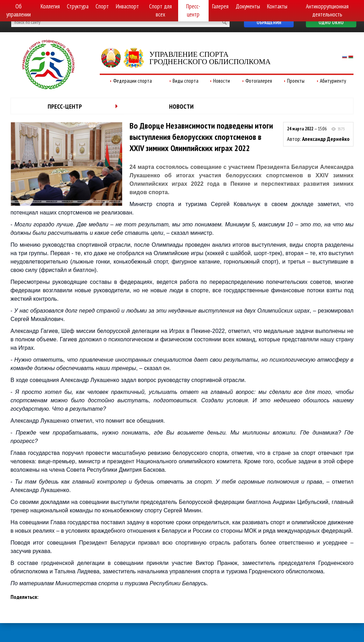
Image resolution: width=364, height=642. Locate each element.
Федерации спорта (132, 81)
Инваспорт (127, 6)
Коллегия (50, 6)
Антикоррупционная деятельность (327, 10)
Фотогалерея (259, 81)
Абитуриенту (333, 81)
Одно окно (331, 22)
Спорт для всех (160, 10)
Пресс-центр (193, 10)
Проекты (296, 81)
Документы (248, 6)
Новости (222, 81)
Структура (78, 6)
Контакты (277, 6)
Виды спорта (185, 81)
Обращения (269, 22)
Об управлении (19, 10)
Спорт (102, 6)
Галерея (220, 6)
